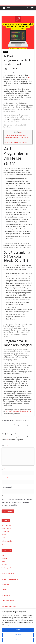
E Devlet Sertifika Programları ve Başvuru (19, 412)
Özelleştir (18, 635)
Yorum (5, 445)
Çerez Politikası (6, 525)
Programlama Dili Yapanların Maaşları (16, 142)
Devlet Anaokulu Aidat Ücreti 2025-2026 (15, 420)
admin (16, 72)
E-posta (5, 478)
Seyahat (4, 565)
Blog (6, 52)
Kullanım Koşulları (7, 541)
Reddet (18, 640)
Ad (3, 469)
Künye (3, 544)
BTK (30, 77)
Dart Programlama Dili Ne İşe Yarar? (15, 135)
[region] (18, 626)
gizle (20, 132)
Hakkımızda (5, 532)
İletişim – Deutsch (7, 538)
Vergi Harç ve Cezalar (8, 568)
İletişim (4, 535)
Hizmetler (5, 558)
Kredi (3, 562)
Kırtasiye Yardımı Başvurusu (24, 425)
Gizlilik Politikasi (6, 528)
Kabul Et (18, 630)
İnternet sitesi (7, 487)
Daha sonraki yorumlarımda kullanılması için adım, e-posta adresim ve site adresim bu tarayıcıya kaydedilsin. (17, 502)
